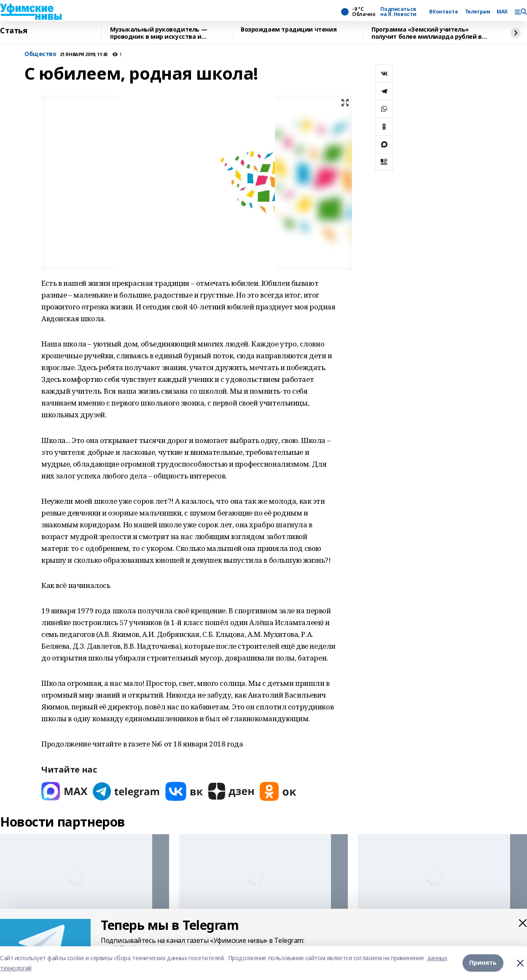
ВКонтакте (444, 12)
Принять (483, 963)
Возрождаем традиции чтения (289, 30)
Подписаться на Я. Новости (398, 12)
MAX (502, 12)
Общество (40, 54)
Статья (13, 31)
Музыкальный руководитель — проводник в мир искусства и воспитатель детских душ (159, 33)
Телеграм (478, 12)
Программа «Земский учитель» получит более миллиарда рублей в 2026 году (427, 33)
